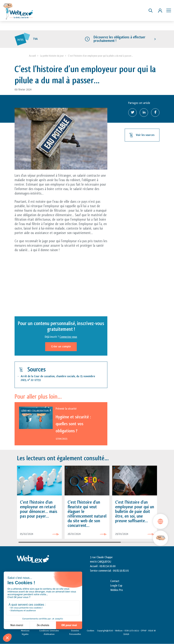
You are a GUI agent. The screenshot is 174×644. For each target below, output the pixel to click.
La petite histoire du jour (52, 56)
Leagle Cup (116, 586)
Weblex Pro (117, 590)
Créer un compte (61, 347)
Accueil (32, 56)
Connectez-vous (68, 337)
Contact (115, 581)
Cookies (91, 631)
